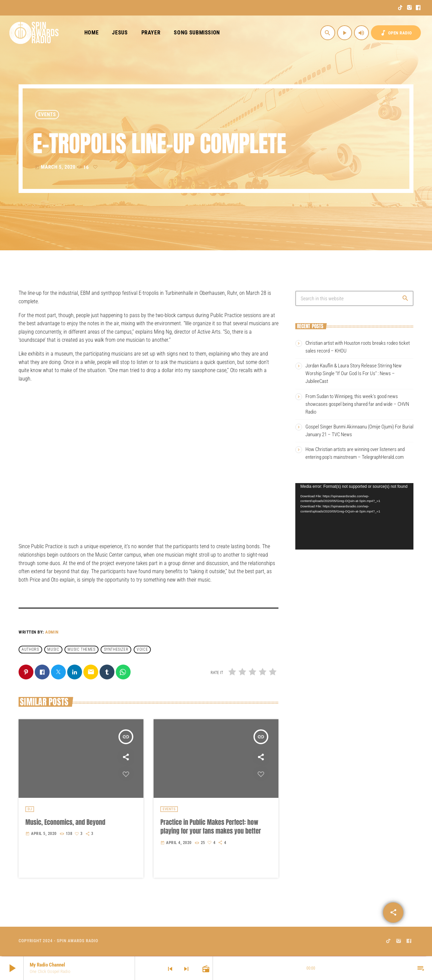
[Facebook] (418, 8)
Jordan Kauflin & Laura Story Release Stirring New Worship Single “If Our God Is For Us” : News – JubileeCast (354, 373)
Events (47, 114)
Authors (30, 649)
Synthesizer (116, 649)
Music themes (81, 649)
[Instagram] (410, 8)
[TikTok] (400, 8)
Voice (142, 649)
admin (52, 632)
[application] (354, 516)
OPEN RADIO (396, 33)
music (53, 649)
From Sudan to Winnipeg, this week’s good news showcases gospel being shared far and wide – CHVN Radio (357, 404)
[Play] (345, 33)
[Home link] (34, 33)
